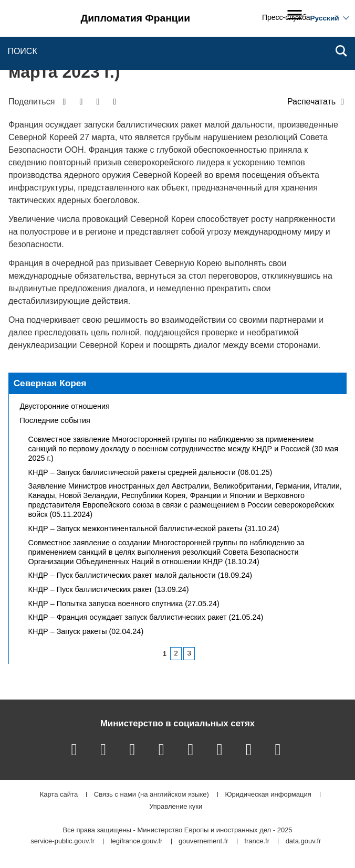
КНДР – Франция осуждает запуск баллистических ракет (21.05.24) (146, 617)
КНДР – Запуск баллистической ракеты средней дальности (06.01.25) (150, 472)
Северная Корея (50, 383)
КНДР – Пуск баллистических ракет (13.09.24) (109, 589)
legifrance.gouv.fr (137, 841)
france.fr (257, 841)
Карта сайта (59, 795)
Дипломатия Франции (136, 18)
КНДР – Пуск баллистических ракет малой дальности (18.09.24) (140, 575)
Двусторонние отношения (65, 406)
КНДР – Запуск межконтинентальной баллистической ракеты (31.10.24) (154, 528)
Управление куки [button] (176, 807)
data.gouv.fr (304, 841)
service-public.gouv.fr (62, 841)
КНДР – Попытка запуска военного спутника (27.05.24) (124, 604)
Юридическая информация (268, 795)
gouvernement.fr (203, 841)
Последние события (55, 420)
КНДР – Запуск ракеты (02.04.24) (86, 631)
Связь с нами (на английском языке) (152, 795)
